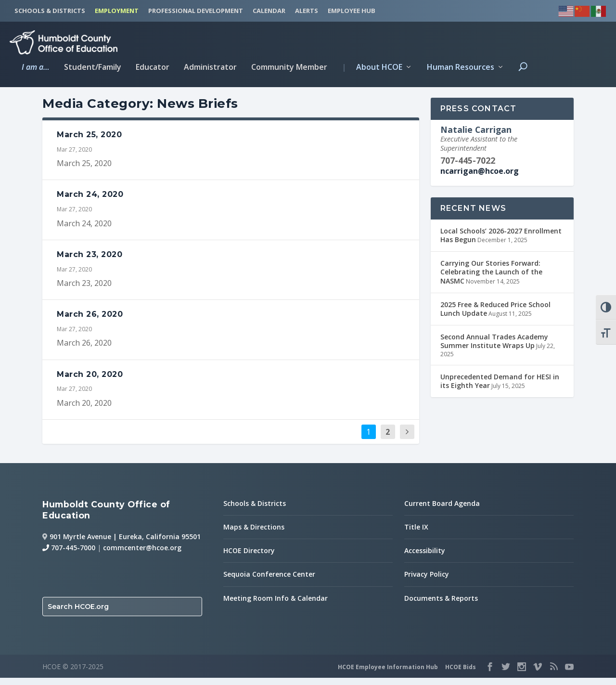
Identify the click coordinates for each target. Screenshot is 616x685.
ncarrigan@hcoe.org (480, 178)
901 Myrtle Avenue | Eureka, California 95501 (125, 543)
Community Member (289, 66)
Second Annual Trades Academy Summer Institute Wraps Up (494, 348)
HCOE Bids (461, 674)
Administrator (210, 66)
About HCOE (372, 66)
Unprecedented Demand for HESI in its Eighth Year (500, 388)
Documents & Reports (441, 605)
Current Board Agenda (442, 510)
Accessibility (425, 558)
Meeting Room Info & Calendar (276, 605)
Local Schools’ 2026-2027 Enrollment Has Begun (501, 242)
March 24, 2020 (90, 201)
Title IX (416, 534)
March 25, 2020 (89, 141)
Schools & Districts (255, 510)
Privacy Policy (427, 581)
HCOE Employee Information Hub (388, 674)
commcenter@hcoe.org (142, 555)
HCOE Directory (249, 558)
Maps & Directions (254, 534)
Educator (153, 66)
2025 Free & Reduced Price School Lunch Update (495, 316)
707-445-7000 (69, 555)
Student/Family (93, 66)
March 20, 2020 (90, 381)
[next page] (407, 439)
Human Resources (461, 66)
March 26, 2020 (90, 321)
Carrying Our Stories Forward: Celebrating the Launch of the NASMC (491, 279)
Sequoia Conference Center (269, 581)
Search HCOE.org (78, 614)
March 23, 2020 (90, 261)
